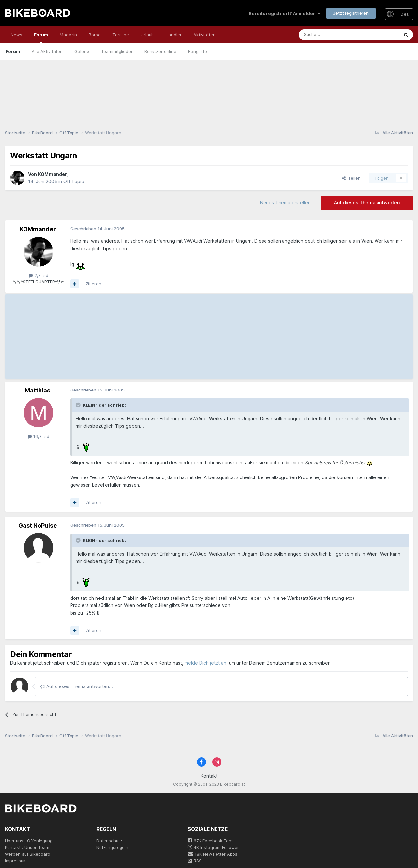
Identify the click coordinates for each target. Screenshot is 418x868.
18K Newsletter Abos (213, 854)
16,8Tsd (39, 436)
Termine (121, 35)
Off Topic (74, 181)
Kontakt (209, 776)
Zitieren (93, 284)
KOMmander (52, 174)
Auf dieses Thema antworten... (77, 686)
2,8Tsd (39, 275)
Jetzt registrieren (351, 13)
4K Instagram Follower (213, 847)
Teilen (351, 178)
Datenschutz (109, 841)
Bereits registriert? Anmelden (285, 13)
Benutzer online (160, 51)
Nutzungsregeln (112, 847)
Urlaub (147, 35)
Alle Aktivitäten (47, 51)
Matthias (38, 390)
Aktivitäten (204, 35)
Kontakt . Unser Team (27, 847)
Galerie (82, 51)
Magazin (68, 35)
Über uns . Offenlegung (29, 841)
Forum (41, 38)
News (16, 35)
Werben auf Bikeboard (28, 854)
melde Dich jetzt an (205, 663)
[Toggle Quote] (79, 405)
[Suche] (334, 35)
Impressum (16, 861)
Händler (174, 35)
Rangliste (198, 51)
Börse (95, 35)
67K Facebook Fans (211, 841)
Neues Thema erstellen (285, 203)
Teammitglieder (117, 51)
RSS (195, 861)
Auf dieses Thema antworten (367, 203)
